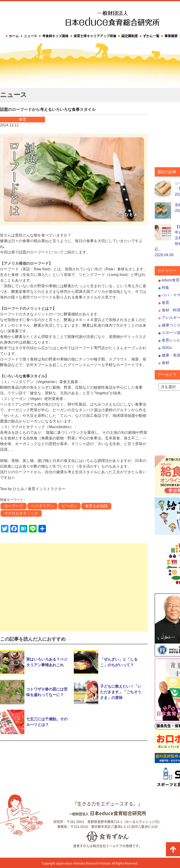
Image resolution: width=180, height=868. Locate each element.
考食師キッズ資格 (55, 36)
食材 (165, 363)
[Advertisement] (74, 587)
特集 (165, 288)
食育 (165, 303)
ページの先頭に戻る (173, 849)
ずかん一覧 (151, 36)
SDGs (167, 348)
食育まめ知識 (96, 506)
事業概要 (171, 36)
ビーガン (69, 506)
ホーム (14, 36)
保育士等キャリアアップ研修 (95, 36)
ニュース (30, 36)
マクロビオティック (21, 513)
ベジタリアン (42, 506)
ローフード (14, 506)
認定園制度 (130, 36)
